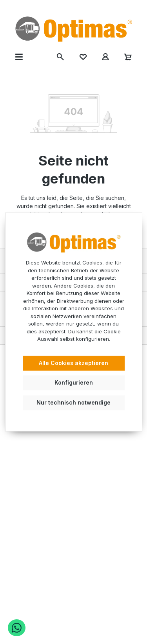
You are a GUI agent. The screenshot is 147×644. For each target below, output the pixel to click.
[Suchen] (61, 57)
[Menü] (19, 57)
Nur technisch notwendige (73, 403)
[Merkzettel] (83, 57)
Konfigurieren (74, 383)
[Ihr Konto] (105, 57)
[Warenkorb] (128, 57)
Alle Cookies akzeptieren (73, 363)
